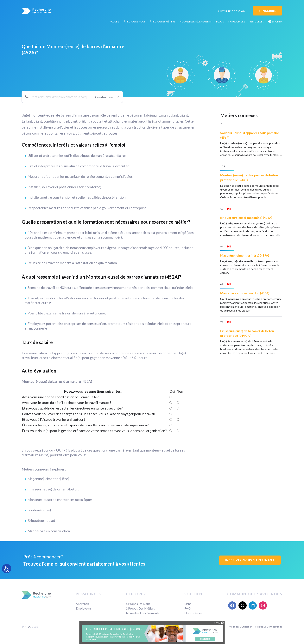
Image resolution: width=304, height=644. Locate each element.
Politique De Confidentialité (268, 627)
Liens (188, 604)
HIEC (28, 627)
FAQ (187, 608)
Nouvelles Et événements (196, 22)
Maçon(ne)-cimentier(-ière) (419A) (245, 255)
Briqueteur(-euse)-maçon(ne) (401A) (246, 218)
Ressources (257, 22)
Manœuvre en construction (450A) (245, 293)
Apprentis (82, 604)
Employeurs (84, 608)
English (275, 22)
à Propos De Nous (135, 22)
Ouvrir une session (231, 11)
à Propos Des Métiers (162, 22)
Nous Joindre (237, 22)
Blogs (220, 22)
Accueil (114, 22)
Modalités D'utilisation (241, 627)
